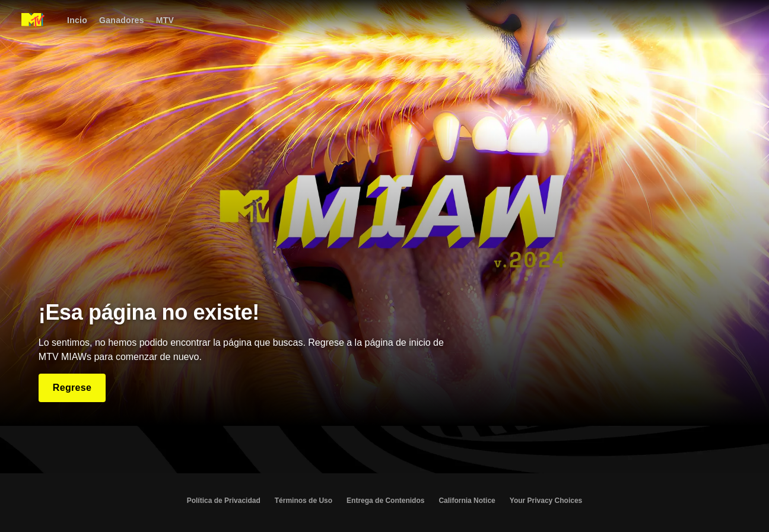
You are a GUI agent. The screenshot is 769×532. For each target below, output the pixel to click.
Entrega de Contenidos (385, 501)
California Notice (467, 501)
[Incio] (77, 20)
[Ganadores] (122, 20)
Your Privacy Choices (546, 501)
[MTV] (165, 20)
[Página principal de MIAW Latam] (33, 20)
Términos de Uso (304, 501)
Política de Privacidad (224, 501)
